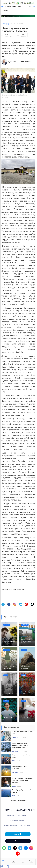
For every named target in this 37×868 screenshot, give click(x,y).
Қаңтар (13, 862)
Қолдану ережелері (11, 825)
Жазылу (18, 834)
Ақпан (22, 862)
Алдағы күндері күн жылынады (19, 768)
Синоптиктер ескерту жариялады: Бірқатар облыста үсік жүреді (20, 745)
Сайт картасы (25, 825)
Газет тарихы (21, 815)
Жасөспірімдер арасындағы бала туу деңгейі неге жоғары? (22, 780)
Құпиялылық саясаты (17, 820)
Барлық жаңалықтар (18, 800)
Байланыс (18, 841)
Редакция (11, 815)
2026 (4, 862)
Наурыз (31, 862)
